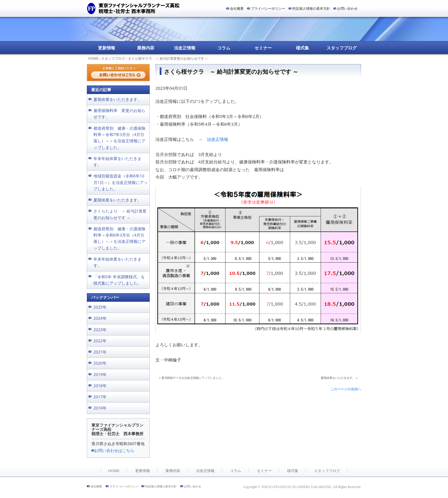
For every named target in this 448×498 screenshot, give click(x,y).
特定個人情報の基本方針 (311, 8)
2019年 (100, 374)
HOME (93, 58)
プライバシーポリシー (268, 8)
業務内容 (146, 48)
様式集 (302, 48)
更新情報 (107, 48)
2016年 (100, 408)
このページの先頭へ (346, 389)
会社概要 (237, 8)
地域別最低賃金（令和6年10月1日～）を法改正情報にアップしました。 (121, 182)
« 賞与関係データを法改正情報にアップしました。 (192, 378)
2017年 (100, 397)
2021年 (100, 352)
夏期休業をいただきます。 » (339, 378)
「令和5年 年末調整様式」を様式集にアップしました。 (119, 280)
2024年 (100, 318)
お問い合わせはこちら (114, 450)
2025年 (100, 307)
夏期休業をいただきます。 (117, 99)
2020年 (100, 363)
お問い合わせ (347, 8)
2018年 (100, 386)
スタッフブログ (342, 48)
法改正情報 (185, 48)
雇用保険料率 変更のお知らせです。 (119, 114)
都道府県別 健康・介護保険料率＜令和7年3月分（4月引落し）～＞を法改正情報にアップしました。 (119, 138)
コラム (224, 48)
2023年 (100, 330)
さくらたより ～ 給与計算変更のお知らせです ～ (120, 214)
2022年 (100, 341)
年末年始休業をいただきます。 (117, 162)
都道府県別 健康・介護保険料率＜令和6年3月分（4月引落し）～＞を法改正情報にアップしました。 (119, 238)
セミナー (263, 48)
